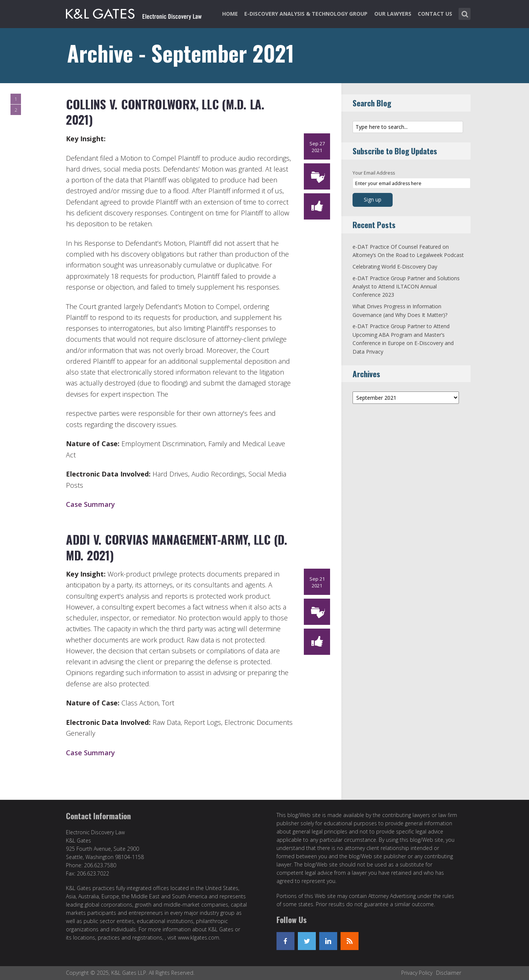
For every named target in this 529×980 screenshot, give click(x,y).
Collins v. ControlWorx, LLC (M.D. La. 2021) (165, 112)
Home (230, 14)
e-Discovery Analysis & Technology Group (306, 14)
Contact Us (435, 14)
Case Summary (90, 504)
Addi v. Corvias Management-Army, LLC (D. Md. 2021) (177, 547)
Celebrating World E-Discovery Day (395, 267)
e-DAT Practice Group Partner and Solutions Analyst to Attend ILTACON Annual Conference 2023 (406, 287)
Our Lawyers (393, 14)
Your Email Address (374, 173)
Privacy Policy (417, 973)
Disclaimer (449, 973)
